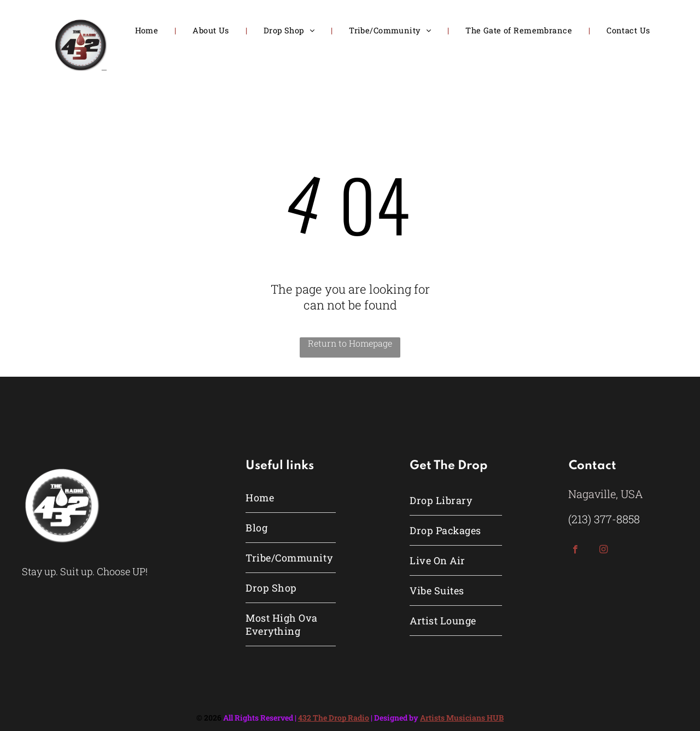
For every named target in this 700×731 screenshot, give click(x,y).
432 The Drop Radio (334, 718)
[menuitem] (148, 30)
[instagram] (603, 551)
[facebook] (575, 551)
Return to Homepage (350, 343)
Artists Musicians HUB (462, 718)
